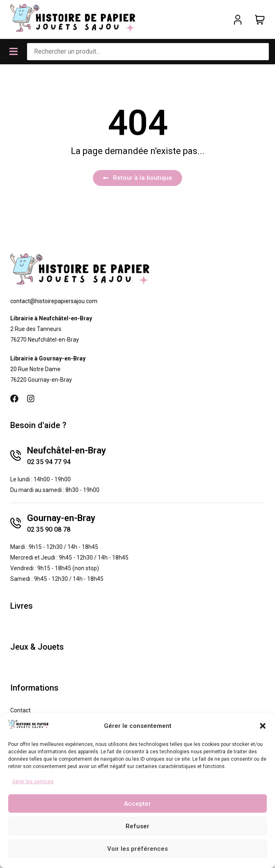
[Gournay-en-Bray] (16, 523)
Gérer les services (33, 782)
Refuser (137, 826)
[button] (263, 726)
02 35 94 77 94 (49, 462)
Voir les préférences (137, 849)
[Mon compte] (238, 20)
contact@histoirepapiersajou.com (54, 301)
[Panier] (260, 20)
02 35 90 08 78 (49, 529)
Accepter (137, 804)
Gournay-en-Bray (61, 518)
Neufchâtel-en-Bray (66, 450)
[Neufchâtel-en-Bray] (16, 456)
